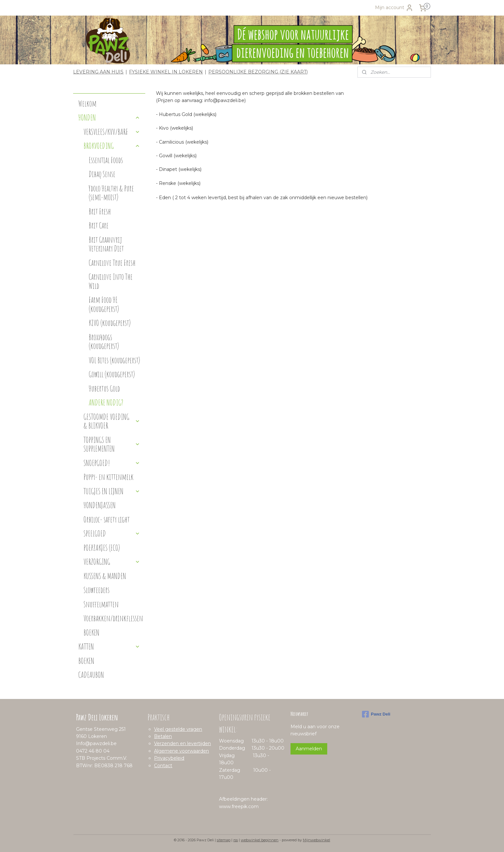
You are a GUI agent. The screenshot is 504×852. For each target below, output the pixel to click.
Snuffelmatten (101, 604)
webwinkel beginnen (260, 840)
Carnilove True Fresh (112, 263)
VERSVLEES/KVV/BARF (112, 132)
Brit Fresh (100, 211)
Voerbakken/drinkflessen (113, 618)
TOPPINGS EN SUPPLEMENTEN (112, 444)
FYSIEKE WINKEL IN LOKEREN (166, 72)
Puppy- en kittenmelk (109, 477)
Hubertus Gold (104, 388)
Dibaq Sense (102, 174)
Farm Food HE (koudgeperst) (104, 304)
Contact (163, 766)
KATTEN (109, 646)
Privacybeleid (169, 758)
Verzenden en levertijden (182, 743)
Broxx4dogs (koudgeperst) (104, 342)
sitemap (224, 840)
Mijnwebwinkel (317, 840)
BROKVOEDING (112, 146)
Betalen (163, 736)
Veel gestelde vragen (178, 729)
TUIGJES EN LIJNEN (112, 491)
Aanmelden (309, 749)
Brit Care (99, 225)
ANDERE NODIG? (106, 402)
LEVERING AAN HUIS (98, 72)
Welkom (87, 103)
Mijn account (394, 8)
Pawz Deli (376, 714)
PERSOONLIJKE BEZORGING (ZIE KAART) (258, 72)
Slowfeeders (97, 590)
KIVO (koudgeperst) (110, 323)
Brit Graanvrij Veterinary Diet (106, 244)
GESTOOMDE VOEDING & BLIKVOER (112, 421)
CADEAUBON (91, 675)
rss (236, 840)
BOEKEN (91, 633)
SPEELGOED (112, 533)
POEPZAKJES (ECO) (102, 548)
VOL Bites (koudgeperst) (114, 360)
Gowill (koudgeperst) (112, 374)
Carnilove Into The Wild (111, 281)
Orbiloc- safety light (107, 519)
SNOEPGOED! (112, 463)
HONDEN (109, 117)
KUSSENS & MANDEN (105, 576)
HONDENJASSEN (100, 505)
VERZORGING (112, 562)
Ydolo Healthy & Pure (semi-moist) (111, 193)
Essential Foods (106, 160)
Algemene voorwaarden (181, 751)
